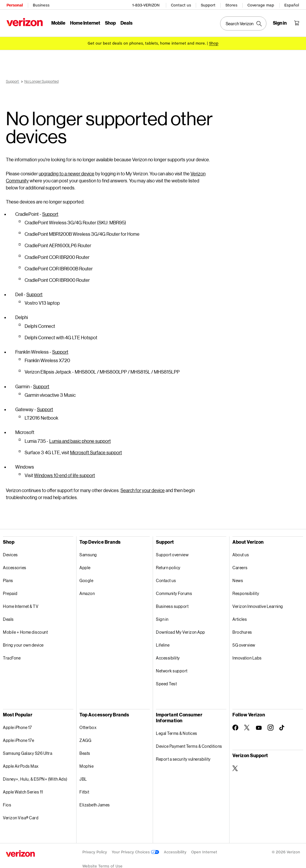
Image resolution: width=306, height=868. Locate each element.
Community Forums (174, 590)
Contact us (182, 5)
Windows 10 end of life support (64, 472)
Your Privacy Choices (135, 849)
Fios (7, 802)
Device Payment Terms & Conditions (189, 743)
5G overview (244, 642)
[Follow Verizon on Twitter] (247, 725)
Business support (172, 603)
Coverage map (261, 5)
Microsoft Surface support (96, 449)
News (238, 578)
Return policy (168, 565)
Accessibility (168, 655)
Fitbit (84, 789)
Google (86, 578)
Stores (232, 5)
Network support (172, 668)
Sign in (162, 616)
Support (209, 5)
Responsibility (246, 590)
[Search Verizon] (244, 23)
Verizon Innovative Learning (258, 603)
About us (241, 552)
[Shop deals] (214, 42)
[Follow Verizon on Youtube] (259, 725)
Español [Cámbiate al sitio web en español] (292, 5)
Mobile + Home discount (25, 629)
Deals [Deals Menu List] (126, 22)
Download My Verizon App (181, 629)
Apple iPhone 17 (17, 724)
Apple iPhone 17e (18, 737)
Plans (8, 578)
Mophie (86, 763)
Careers (240, 565)
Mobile (58, 22)
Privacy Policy (95, 849)
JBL (83, 776)
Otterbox (88, 724)
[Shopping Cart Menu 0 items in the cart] (297, 22)
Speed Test (166, 681)
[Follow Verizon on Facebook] (235, 725)
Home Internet (85, 22)
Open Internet (204, 849)
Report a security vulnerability (183, 756)
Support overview (172, 552)
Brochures (242, 629)
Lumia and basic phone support (80, 438)
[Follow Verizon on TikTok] (282, 725)
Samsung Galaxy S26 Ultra (28, 750)
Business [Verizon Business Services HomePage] (41, 5)
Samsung (88, 552)
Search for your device (143, 487)
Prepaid (10, 590)
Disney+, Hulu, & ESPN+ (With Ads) (35, 776)
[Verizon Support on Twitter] (235, 765)
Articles (240, 616)
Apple (85, 565)
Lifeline (163, 642)
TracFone (12, 655)
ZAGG (85, 737)
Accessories (15, 565)
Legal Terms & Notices (177, 730)
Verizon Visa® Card (21, 815)
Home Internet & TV (21, 603)
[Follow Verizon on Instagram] (271, 725)
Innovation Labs (247, 655)
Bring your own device (23, 642)
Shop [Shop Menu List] (110, 22)
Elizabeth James (95, 802)
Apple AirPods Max (21, 763)
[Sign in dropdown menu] (280, 22)
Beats (85, 750)
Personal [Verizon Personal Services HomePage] (14, 5)
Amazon (87, 590)
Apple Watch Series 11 (23, 789)
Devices (10, 552)
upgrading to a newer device (67, 171)
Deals (8, 616)
